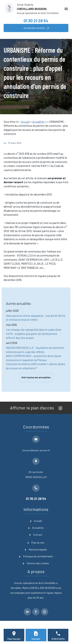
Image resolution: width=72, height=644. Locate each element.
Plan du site (36, 543)
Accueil (25, 122)
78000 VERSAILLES (36, 474)
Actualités (38, 122)
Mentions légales (36, 549)
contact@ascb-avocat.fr (36, 450)
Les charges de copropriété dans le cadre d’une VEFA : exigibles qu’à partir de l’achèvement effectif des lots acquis (34, 334)
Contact (36, 535)
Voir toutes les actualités (36, 377)
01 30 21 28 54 (36, 21)
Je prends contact (36, 28)
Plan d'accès (14, 639)
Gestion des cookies (36, 563)
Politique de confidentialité (36, 556)
